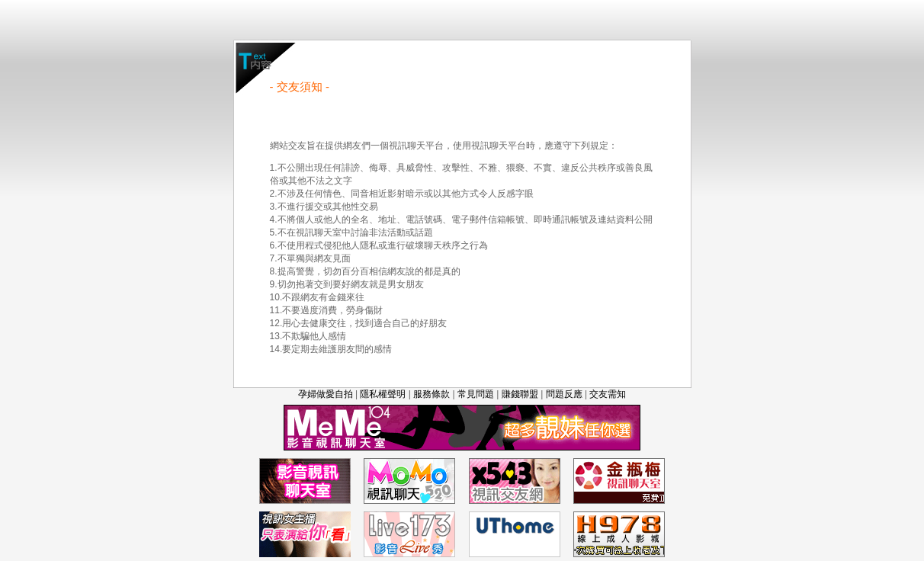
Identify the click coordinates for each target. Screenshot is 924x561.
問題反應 (564, 394)
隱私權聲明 (383, 394)
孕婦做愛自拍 (326, 394)
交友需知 (608, 394)
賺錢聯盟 (520, 394)
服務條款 (432, 394)
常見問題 (476, 394)
